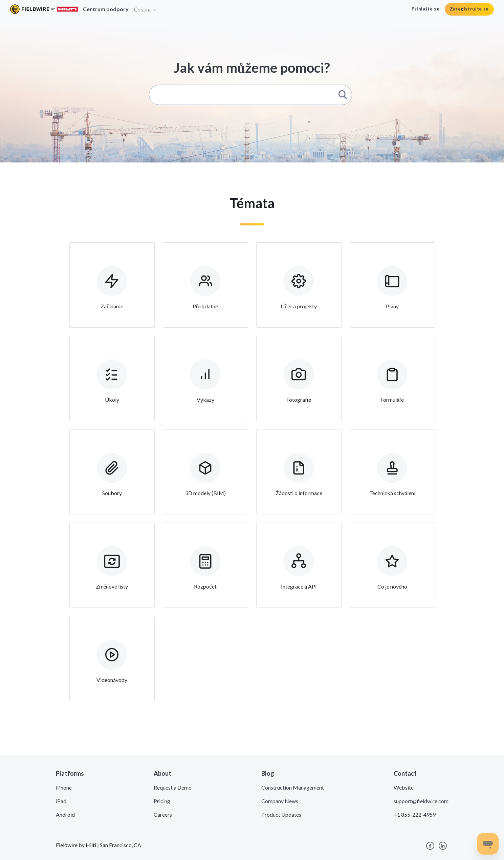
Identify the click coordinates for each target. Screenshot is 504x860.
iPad (61, 801)
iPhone (64, 787)
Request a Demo (173, 787)
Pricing (162, 801)
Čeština (145, 9)
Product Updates (281, 814)
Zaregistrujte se (469, 9)
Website (404, 787)
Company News (280, 801)
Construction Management (293, 787)
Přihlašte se (426, 9)
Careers (163, 814)
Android (65, 814)
